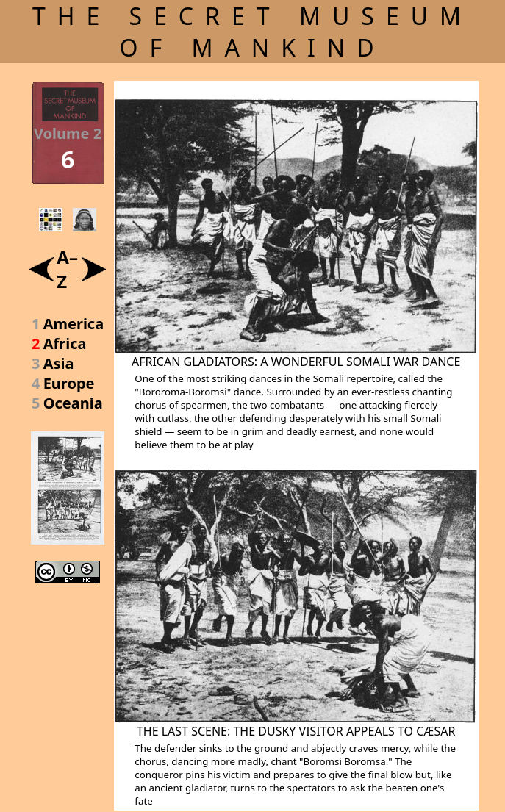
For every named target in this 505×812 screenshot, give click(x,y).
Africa (65, 344)
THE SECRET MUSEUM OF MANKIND (252, 32)
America (74, 324)
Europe (69, 383)
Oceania (73, 403)
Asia (59, 363)
